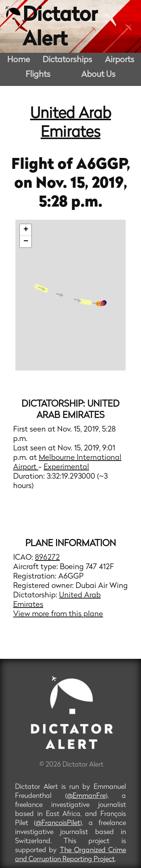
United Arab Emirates (70, 124)
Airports (120, 60)
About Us (98, 75)
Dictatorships (67, 60)
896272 (47, 558)
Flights (38, 75)
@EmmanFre (86, 796)
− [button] (26, 242)
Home (19, 60)
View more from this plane (58, 614)
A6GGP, (103, 165)
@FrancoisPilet (58, 823)
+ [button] (26, 230)
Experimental (66, 467)
